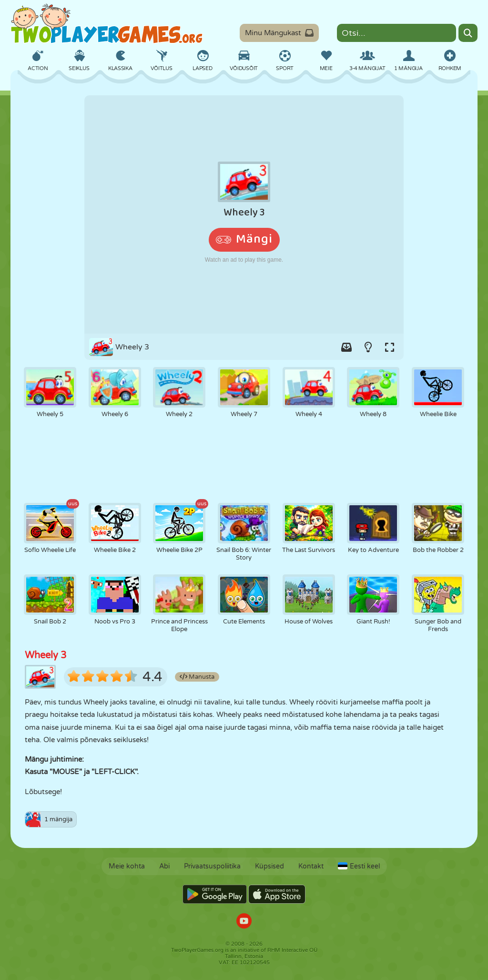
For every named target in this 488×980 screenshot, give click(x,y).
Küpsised (269, 866)
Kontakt (311, 866)
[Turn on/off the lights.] (368, 347)
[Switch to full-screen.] (389, 347)
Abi (164, 866)
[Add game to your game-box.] (346, 347)
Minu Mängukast (279, 33)
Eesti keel (359, 866)
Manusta (197, 677)
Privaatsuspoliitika (212, 866)
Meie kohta (127, 866)
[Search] (468, 33)
